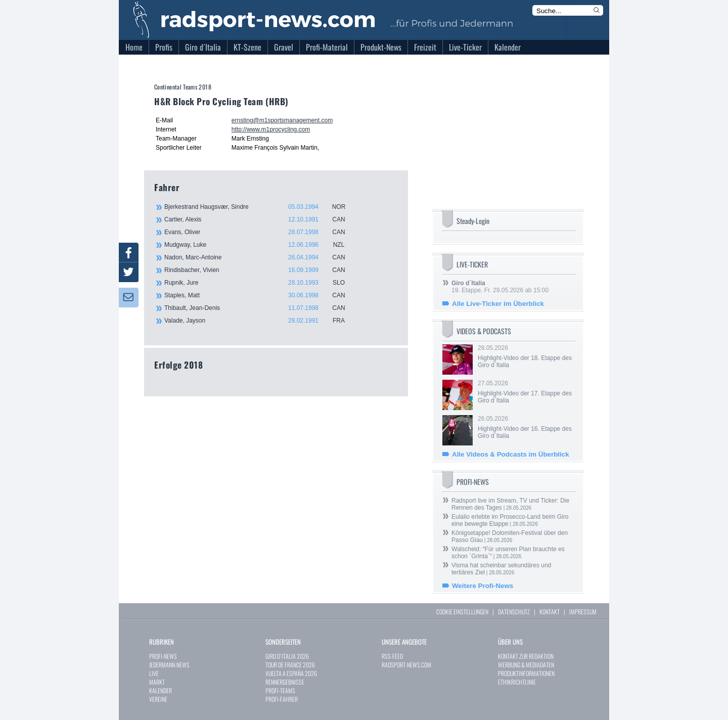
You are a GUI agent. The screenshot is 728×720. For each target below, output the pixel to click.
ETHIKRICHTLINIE (517, 682)
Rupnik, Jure (260, 283)
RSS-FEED (392, 656)
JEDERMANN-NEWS (169, 665)
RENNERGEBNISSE (285, 682)
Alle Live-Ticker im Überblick (498, 304)
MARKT (157, 682)
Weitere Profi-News (483, 586)
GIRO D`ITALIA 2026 (287, 656)
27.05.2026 (526, 392)
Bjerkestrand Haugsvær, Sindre (260, 207)
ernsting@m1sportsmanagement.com (282, 120)
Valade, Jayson (260, 321)
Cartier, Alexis (260, 219)
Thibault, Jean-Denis (260, 308)
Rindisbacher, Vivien (260, 270)
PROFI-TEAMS (280, 690)
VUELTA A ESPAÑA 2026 (291, 673)
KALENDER (161, 690)
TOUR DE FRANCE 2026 (290, 665)
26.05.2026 (526, 427)
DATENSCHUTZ (514, 612)
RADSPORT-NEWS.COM (406, 665)
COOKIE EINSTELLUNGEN (462, 612)
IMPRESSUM (583, 612)
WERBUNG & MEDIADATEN (526, 665)
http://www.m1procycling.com (271, 129)
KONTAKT (550, 612)
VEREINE (158, 699)
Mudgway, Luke (260, 245)
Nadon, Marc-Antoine (260, 257)
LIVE (154, 673)
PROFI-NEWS (163, 656)
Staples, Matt (260, 295)
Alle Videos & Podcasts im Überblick (511, 454)
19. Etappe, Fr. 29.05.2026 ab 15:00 (500, 287)
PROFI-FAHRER (282, 699)
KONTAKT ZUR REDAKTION (526, 656)
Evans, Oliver (260, 232)
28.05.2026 (526, 356)
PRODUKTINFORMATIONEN (526, 673)
